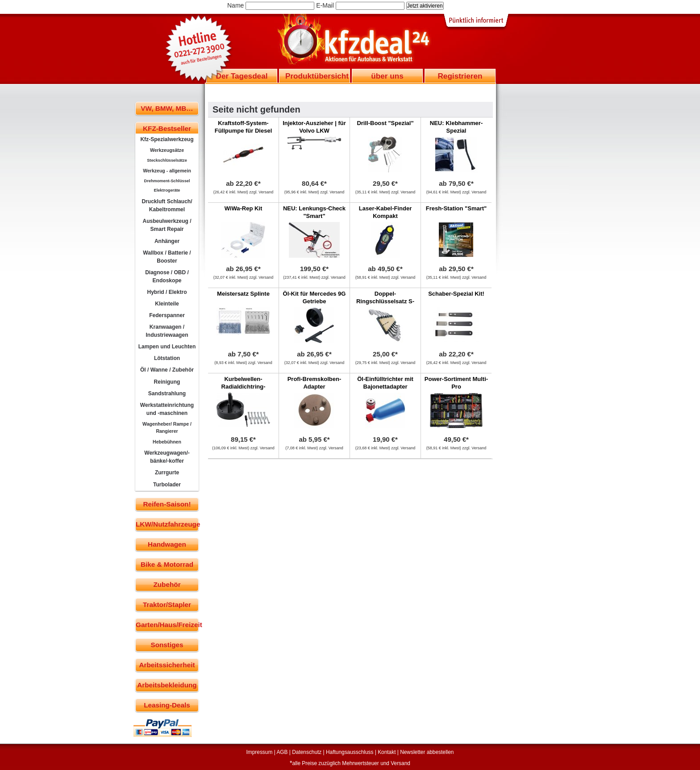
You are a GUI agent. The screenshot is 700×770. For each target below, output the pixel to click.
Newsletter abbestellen (427, 752)
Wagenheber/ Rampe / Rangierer (167, 427)
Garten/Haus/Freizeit (167, 625)
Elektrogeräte (167, 190)
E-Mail (325, 5)
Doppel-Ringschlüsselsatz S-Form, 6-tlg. (385, 301)
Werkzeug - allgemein (167, 171)
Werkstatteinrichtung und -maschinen (167, 409)
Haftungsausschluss (350, 752)
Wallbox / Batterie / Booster (167, 257)
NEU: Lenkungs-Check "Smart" (314, 212)
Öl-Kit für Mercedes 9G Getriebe (315, 297)
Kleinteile (167, 304)
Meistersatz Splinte (243, 294)
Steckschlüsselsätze (167, 160)
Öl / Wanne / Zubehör (167, 370)
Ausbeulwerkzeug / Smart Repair (167, 225)
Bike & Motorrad (167, 564)
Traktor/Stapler (167, 605)
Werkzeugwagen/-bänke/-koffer (167, 457)
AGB (282, 752)
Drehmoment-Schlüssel (167, 181)
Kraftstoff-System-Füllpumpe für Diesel (244, 127)
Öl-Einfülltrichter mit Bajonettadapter (385, 383)
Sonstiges (167, 645)
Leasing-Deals (167, 705)
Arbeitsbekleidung (167, 685)
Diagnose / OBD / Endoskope (167, 276)
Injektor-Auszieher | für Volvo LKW (314, 127)
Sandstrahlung (167, 393)
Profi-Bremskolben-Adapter (315, 383)
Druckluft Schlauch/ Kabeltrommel (167, 205)
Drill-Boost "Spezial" (385, 123)
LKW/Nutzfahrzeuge (167, 524)
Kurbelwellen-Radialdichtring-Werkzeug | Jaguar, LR (244, 387)
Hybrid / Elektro (167, 292)
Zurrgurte (167, 473)
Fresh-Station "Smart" (456, 208)
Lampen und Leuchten (167, 347)
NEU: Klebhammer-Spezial (456, 127)
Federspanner (167, 315)
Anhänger (167, 241)
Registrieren (460, 76)
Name (235, 5)
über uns (387, 76)
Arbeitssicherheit (167, 665)
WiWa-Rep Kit (244, 208)
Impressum (260, 752)
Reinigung (167, 382)
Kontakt (387, 752)
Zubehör (167, 584)
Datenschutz (307, 752)
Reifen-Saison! (167, 504)
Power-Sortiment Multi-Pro (456, 383)
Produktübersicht (317, 76)
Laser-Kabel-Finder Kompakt (385, 212)
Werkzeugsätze (167, 150)
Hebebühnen (167, 442)
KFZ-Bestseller (167, 128)
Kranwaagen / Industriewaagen (167, 331)
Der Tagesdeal (242, 76)
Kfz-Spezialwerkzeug (167, 139)
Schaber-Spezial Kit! (456, 294)
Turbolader (167, 485)
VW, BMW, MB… (167, 108)
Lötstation (167, 358)
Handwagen (167, 544)
